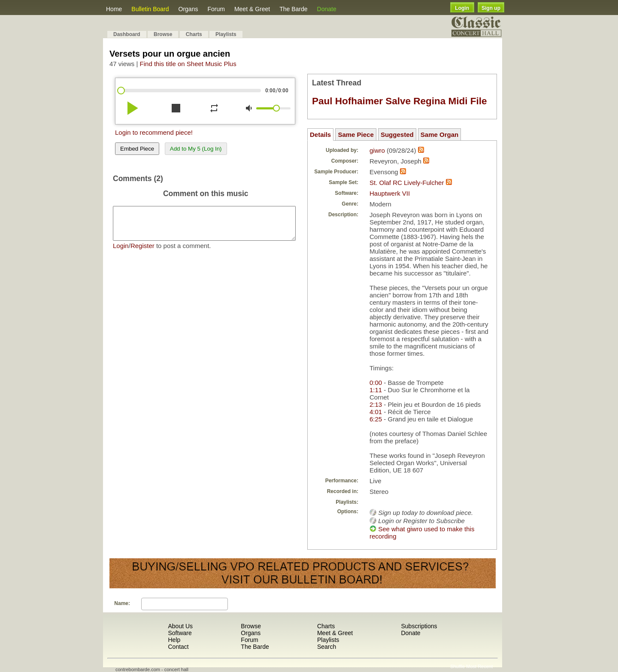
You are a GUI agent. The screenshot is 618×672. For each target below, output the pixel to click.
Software (180, 633)
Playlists (226, 34)
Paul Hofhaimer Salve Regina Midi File (400, 101)
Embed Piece (137, 149)
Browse (163, 34)
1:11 (376, 390)
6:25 (376, 419)
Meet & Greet (252, 9)
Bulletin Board (150, 9)
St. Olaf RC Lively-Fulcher (407, 183)
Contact (178, 647)
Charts (194, 34)
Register (142, 252)
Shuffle (457, 666)
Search (327, 647)
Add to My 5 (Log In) (196, 149)
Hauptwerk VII (390, 193)
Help (174, 640)
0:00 (376, 383)
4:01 (376, 412)
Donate (327, 9)
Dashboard (127, 34)
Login (462, 8)
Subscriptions (419, 626)
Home (114, 9)
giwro (377, 150)
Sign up (491, 8)
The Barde (293, 9)
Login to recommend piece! (154, 132)
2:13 (376, 404)
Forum (216, 9)
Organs (188, 9)
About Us (180, 626)
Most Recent (479, 666)
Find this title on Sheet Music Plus (188, 64)
